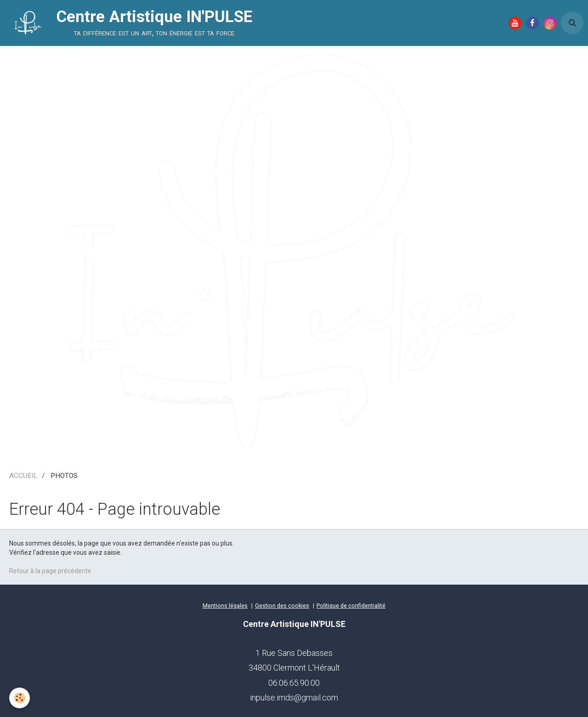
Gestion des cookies (282, 606)
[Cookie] (20, 698)
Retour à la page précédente (50, 571)
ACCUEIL (23, 476)
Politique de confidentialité (351, 606)
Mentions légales (225, 606)
